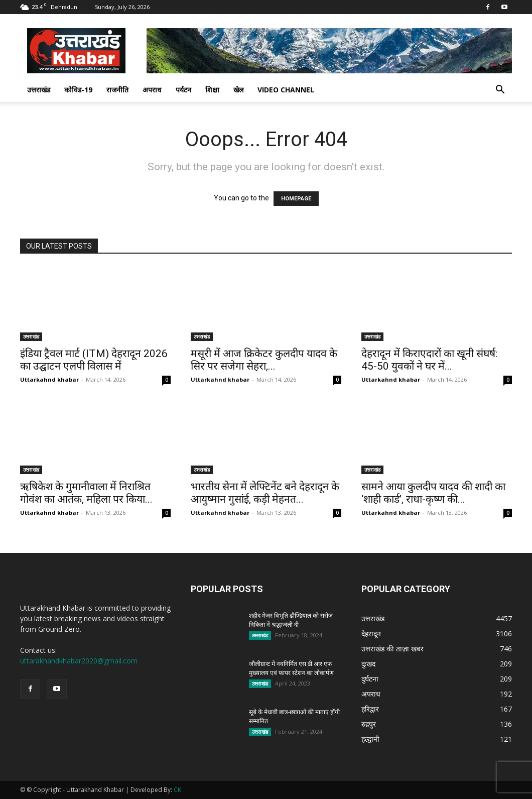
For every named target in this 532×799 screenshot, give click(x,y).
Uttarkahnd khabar (49, 379)
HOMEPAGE (296, 199)
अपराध (152, 90)
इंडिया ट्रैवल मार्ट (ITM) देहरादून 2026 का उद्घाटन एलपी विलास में (94, 360)
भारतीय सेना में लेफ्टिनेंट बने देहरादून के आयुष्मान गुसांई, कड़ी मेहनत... (265, 493)
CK (177, 790)
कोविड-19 (78, 90)
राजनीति (117, 90)
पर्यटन (183, 90)
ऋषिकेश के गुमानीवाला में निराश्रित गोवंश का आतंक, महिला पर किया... (86, 493)
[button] (500, 91)
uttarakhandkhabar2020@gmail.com (79, 661)
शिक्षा (212, 90)
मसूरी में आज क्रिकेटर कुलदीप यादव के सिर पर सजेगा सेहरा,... (264, 360)
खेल (238, 90)
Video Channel (286, 90)
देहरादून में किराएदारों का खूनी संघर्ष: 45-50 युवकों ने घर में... (429, 360)
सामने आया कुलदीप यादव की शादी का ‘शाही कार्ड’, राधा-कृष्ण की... (433, 493)
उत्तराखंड (39, 90)
